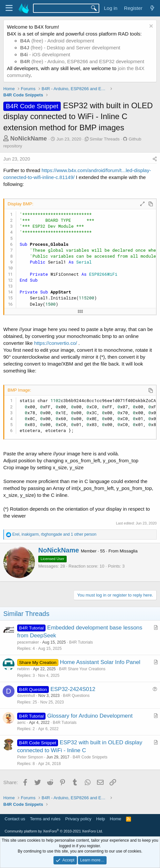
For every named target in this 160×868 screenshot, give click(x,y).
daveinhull (26, 696)
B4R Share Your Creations (82, 669)
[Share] (155, 159)
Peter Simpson (30, 757)
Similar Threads (105, 139)
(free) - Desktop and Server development (70, 48)
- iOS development (45, 54)
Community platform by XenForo (54, 831)
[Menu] (9, 8)
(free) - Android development (57, 41)
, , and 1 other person (54, 534)
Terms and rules (45, 819)
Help (101, 819)
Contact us (15, 819)
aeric (21, 723)
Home (116, 819)
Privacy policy (78, 819)
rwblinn (23, 669)
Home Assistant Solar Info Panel (100, 662)
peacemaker (28, 642)
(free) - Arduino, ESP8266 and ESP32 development (82, 61)
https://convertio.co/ (55, 343)
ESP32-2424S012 (73, 689)
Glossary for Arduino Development (90, 716)
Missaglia (129, 551)
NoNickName (29, 139)
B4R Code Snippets (90, 757)
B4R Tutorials (81, 642)
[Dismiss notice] (150, 27)
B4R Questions (76, 696)
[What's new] (152, 8)
